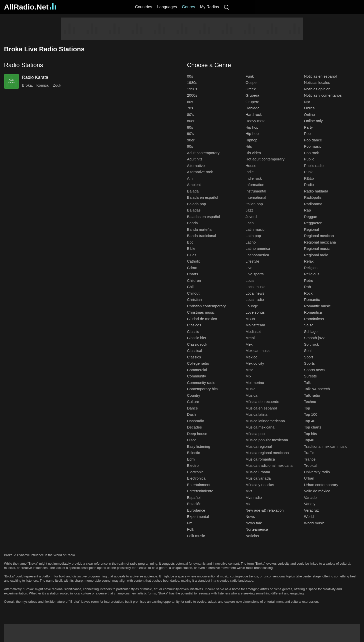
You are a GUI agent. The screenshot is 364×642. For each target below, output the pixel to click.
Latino (251, 242)
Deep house (197, 434)
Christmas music (201, 312)
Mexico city (255, 363)
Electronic (195, 472)
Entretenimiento (200, 491)
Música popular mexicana (267, 440)
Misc (249, 370)
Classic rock (197, 344)
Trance (310, 459)
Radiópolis (313, 197)
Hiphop (251, 140)
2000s (192, 95)
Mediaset (253, 332)
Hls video (253, 153)
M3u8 (250, 319)
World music (314, 523)
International (256, 197)
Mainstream (255, 325)
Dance (192, 408)
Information (255, 185)
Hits (249, 146)
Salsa (309, 325)
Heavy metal (256, 121)
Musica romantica (260, 459)
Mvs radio (254, 497)
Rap (307, 210)
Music (250, 389)
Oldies (309, 108)
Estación (194, 504)
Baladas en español (203, 217)
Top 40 (310, 421)
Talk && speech (317, 389)
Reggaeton (313, 223)
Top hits (310, 434)
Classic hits (196, 338)
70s (190, 108)
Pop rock (311, 153)
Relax (309, 261)
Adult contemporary (203, 153)
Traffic (309, 453)
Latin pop (253, 236)
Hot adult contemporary (265, 159)
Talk (307, 383)
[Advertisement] (182, 29)
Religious (312, 274)
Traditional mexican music (326, 446)
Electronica (196, 478)
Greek (251, 89)
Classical (194, 351)
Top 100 (311, 414)
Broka (27, 85)
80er (191, 121)
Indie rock (254, 178)
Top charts (313, 427)
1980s (192, 82)
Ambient (194, 185)
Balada (193, 191)
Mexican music (258, 351)
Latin (250, 223)
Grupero (252, 102)
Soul (308, 351)
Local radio (255, 299)
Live (249, 268)
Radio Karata (35, 77)
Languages (167, 7)
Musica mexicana (260, 427)
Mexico (251, 357)
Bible (191, 248)
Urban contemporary (321, 485)
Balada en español (202, 197)
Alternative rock (200, 172)
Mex (249, 344)
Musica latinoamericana (265, 421)
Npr (307, 102)
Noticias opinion (317, 89)
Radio (309, 185)
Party (308, 127)
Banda (192, 223)
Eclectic (193, 453)
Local (250, 280)
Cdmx (192, 268)
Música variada (258, 478)
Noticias (252, 536)
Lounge (252, 306)
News (250, 516)
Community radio (201, 383)
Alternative (196, 166)
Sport (308, 357)
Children (194, 280)
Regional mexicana (320, 242)
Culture (193, 402)
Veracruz (311, 510)
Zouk (57, 85)
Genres (188, 7)
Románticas (314, 319)
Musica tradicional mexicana (269, 465)
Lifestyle (252, 261)
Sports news (314, 370)
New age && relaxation (265, 510)
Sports (309, 363)
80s (190, 127)
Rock (308, 293)
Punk (308, 172)
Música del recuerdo (262, 402)
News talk (254, 523)
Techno (310, 402)
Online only (313, 121)
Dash (191, 414)
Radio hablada (316, 191)
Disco (192, 440)
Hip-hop (252, 134)
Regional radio (316, 255)
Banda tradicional (201, 236)
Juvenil (251, 217)
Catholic (194, 261)
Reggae (311, 217)
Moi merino (255, 383)
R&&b (309, 178)
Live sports (255, 274)
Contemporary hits (202, 389)
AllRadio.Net (30, 7)
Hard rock (254, 115)
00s (190, 76)
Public (309, 159)
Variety (310, 504)
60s (190, 102)
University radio (317, 472)
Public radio (314, 166)
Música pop (255, 434)
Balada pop (196, 204)
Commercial (197, 370)
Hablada (252, 108)
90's (190, 134)
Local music (255, 287)
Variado (310, 497)
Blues (192, 255)
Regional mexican (319, 236)
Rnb (307, 287)
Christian (194, 299)
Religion (311, 268)
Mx (248, 504)
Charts (192, 274)
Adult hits (195, 159)
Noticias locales (317, 82)
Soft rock (311, 344)
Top (307, 408)
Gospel (251, 82)
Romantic (312, 299)
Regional (311, 229)
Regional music (317, 248)
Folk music (196, 536)
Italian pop (254, 204)
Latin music (255, 229)
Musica (251, 395)
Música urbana (258, 472)
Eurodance (196, 510)
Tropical (311, 465)
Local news (255, 293)
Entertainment (199, 485)
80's (190, 115)
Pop (307, 134)
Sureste (310, 376)
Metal (250, 338)
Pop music (313, 146)
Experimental (198, 516)
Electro (193, 465)
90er (191, 140)
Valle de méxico (317, 491)
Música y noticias (260, 485)
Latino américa (258, 248)
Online (309, 115)
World (309, 516)
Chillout (193, 293)
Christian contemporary (206, 306)
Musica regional (259, 446)
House (251, 166)
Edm (191, 459)
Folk (190, 529)
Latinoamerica (257, 255)
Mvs (249, 491)
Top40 (309, 440)
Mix (248, 376)
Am (190, 178)
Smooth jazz (314, 338)
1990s (192, 89)
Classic (193, 332)
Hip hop (252, 127)
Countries (143, 7)
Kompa (42, 85)
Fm (190, 523)
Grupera (252, 95)
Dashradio (195, 421)
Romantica (313, 312)
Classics (194, 357)
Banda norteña (199, 229)
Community (196, 376)
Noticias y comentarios (323, 95)
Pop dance (313, 140)
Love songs (255, 312)
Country (194, 395)
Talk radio (312, 395)
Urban (309, 478)
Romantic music (317, 306)
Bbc (190, 242)
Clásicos (194, 325)
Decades (194, 427)
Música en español (261, 408)
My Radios (209, 7)
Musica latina (256, 414)
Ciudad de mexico (202, 319)
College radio (198, 363)
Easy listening (199, 446)
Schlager (311, 332)
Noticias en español (320, 76)
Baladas (194, 210)
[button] (90, 65)
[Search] (226, 7)
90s (190, 146)
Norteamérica (257, 529)
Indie (250, 172)
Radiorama (313, 204)
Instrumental (256, 191)
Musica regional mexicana (267, 453)
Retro (309, 280)
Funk (250, 76)
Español (194, 497)
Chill (191, 287)
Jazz (249, 210)
